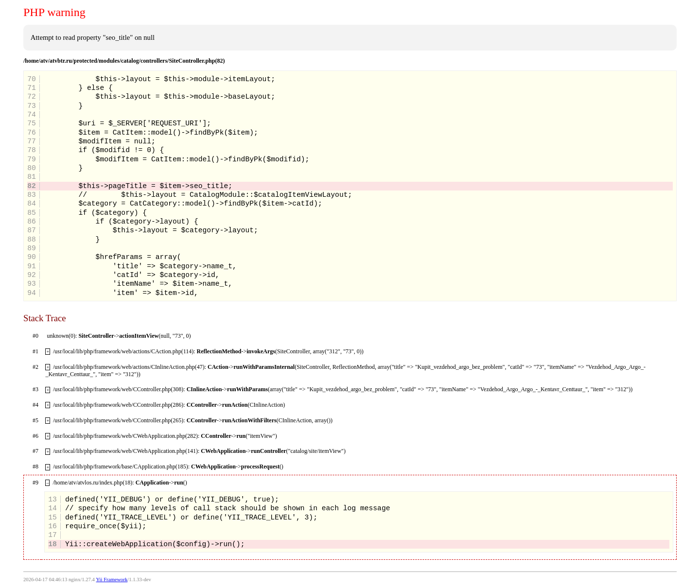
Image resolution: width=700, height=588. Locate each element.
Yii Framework (112, 579)
